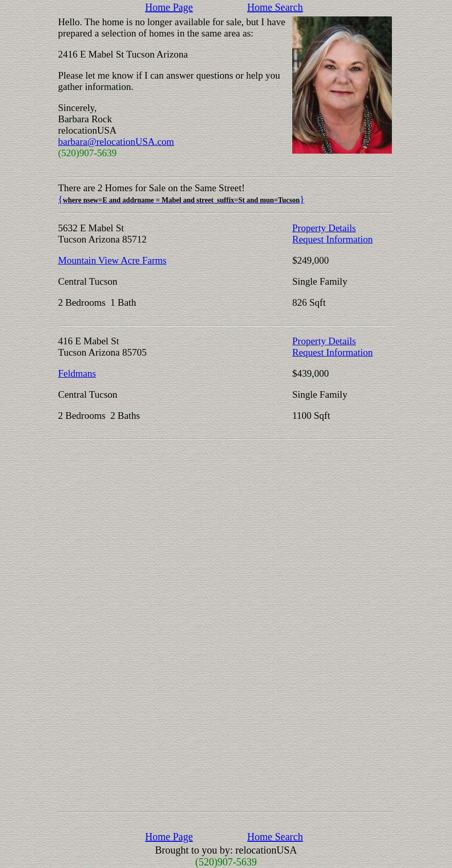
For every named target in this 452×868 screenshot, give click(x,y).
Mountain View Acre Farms (112, 260)
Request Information (333, 239)
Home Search (275, 7)
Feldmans (77, 373)
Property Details (324, 228)
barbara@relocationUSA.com (116, 142)
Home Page (169, 7)
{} (181, 199)
